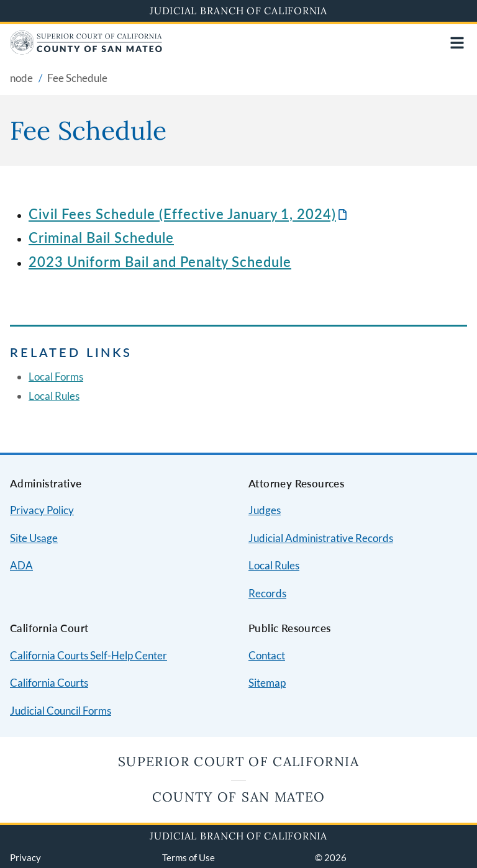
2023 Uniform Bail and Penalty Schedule (160, 262)
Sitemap (267, 683)
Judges (265, 510)
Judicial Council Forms (61, 711)
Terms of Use (189, 857)
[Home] (86, 51)
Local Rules (54, 396)
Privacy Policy (42, 510)
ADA (21, 565)
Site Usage (34, 538)
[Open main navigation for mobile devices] (457, 43)
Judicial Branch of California (238, 11)
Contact (267, 655)
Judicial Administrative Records (321, 538)
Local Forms (56, 377)
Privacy (25, 857)
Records (267, 593)
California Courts (49, 683)
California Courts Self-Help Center (89, 655)
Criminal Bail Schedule (101, 237)
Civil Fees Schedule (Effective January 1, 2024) (182, 214)
